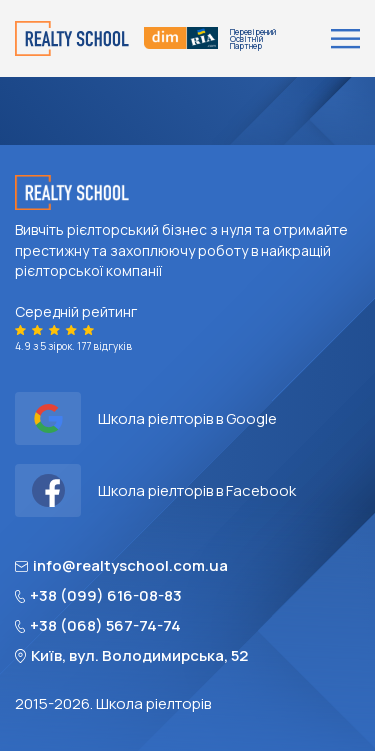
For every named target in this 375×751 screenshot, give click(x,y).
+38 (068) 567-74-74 (98, 626)
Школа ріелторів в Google (146, 418)
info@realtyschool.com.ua (121, 566)
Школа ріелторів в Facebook (155, 490)
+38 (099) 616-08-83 (98, 596)
